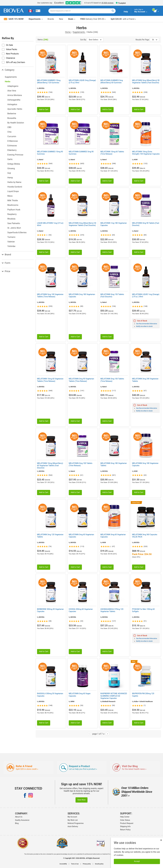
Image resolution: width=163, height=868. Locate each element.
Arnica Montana (15, 95)
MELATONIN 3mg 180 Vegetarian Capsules (145, 464)
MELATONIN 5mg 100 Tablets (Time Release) (112, 380)
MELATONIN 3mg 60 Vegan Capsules (80, 695)
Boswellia (12, 118)
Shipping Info (125, 826)
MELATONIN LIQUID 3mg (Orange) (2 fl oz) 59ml (82, 81)
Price (6, 271)
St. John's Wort (14, 228)
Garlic (10, 159)
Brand (6, 254)
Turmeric (11, 237)
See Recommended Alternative (147, 324)
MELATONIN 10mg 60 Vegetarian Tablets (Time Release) (50, 380)
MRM (73, 702)
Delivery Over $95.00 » (93, 19)
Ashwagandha (14, 100)
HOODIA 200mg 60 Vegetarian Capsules (81, 610)
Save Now (81, 800)
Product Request (127, 823)
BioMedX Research (109, 702)
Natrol (41, 160)
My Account (72, 817)
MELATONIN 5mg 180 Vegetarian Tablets (114, 464)
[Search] (113, 11)
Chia (9, 132)
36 (155, 40)
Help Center (125, 817)
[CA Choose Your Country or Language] (31, 11)
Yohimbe (11, 246)
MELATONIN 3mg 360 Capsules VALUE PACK (145, 536)
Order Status (125, 820)
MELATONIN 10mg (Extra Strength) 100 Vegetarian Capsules (146, 153)
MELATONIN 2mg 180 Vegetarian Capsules (82, 295)
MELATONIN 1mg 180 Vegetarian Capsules (114, 224)
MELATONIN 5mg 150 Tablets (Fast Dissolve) (112, 295)
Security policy (99, 864)
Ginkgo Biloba (14, 164)
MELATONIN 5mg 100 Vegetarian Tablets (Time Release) (50, 295)
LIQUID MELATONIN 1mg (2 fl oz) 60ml (50, 224)
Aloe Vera (12, 91)
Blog (17, 823)
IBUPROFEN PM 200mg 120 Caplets (143, 695)
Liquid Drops (13, 191)
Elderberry (12, 150)
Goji (9, 173)
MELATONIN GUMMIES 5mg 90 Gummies (81, 153)
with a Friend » (123, 19)
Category (8, 70)
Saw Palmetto (14, 223)
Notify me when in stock (144, 326)
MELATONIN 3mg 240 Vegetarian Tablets (145, 380)
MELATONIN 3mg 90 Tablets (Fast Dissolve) (146, 224)
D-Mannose (13, 141)
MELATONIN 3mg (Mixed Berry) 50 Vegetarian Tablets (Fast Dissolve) (82, 224)
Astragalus (12, 104)
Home (68, 32)
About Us (19, 817)
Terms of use (75, 864)
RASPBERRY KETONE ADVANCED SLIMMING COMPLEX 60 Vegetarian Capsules (114, 696)
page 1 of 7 (98, 734)
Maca (10, 196)
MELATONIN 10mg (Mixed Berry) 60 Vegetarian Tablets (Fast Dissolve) (50, 466)
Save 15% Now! (14, 19)
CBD (9, 127)
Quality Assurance (22, 820)
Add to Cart (44, 109)
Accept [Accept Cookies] (137, 861)
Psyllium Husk (14, 210)
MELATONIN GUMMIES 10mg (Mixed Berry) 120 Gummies (49, 81)
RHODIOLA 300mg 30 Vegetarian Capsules (50, 695)
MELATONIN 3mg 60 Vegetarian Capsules (81, 536)
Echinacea (12, 146)
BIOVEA (42, 88)
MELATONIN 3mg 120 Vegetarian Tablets (50, 536)
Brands (51, 19)
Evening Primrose (15, 155)
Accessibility (63, 864)
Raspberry (12, 214)
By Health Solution (16, 123)
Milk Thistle (13, 200)
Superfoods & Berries (17, 233)
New (61, 19)
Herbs (8, 82)
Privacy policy (87, 864)
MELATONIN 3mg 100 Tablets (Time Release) (81, 464)
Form (6, 263)
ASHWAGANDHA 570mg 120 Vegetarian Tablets (112, 610)
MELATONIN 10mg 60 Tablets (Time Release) (112, 153)
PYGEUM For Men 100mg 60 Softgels (143, 610)
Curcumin (12, 136)
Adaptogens (13, 86)
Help (126, 12)
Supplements (79, 32)
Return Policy (125, 830)
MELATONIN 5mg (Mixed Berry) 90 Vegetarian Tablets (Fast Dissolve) (146, 81)
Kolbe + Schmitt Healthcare (143, 702)
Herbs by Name (14, 182)
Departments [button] (36, 19)
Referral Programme (76, 823)
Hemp (10, 178)
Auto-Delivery (73, 826)
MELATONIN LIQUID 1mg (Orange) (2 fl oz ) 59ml (146, 295)
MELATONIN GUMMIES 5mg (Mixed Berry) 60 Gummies (112, 81)
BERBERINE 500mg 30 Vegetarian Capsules (50, 610)
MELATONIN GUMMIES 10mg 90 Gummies (50, 153)
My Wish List (73, 820)
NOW (136, 160)
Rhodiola (11, 219)
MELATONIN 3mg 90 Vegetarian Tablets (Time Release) (81, 380)
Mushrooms (13, 205)
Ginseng (11, 168)
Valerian (11, 242)
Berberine (12, 114)
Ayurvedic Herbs (15, 109)
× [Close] (161, 840)
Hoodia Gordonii (15, 187)
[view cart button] (156, 11)
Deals (72, 19)
